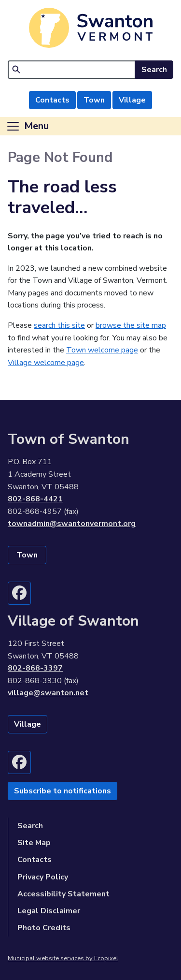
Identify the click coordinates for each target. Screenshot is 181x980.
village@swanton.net (48, 693)
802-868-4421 (35, 499)
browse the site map (131, 325)
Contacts (52, 100)
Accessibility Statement (63, 894)
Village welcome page (46, 363)
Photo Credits (44, 928)
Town (94, 100)
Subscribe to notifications (63, 791)
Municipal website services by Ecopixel (63, 958)
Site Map (34, 843)
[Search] (72, 70)
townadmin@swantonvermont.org (72, 524)
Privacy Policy (43, 877)
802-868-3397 (35, 668)
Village (132, 100)
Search (154, 70)
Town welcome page (102, 350)
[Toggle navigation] (27, 126)
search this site (59, 325)
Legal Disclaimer (49, 911)
